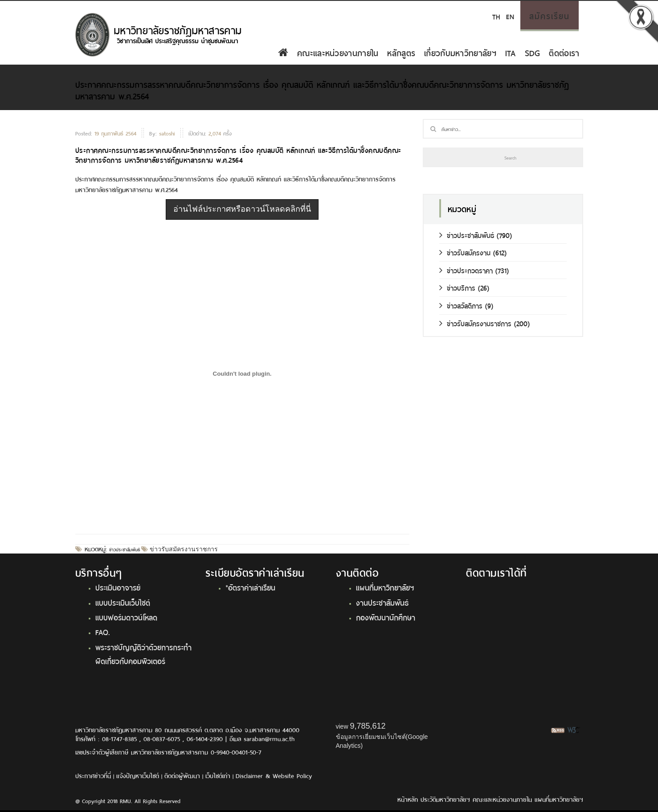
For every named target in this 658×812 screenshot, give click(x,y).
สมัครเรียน (550, 15)
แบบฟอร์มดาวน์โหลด (126, 617)
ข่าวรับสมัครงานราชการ (183, 549)
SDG (533, 52)
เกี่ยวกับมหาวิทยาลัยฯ (460, 52)
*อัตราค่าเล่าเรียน (250, 587)
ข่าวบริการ (457, 287)
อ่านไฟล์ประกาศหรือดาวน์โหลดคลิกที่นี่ (242, 209)
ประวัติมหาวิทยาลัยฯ (445, 799)
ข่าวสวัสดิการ (461, 305)
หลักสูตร (401, 52)
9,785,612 (368, 726)
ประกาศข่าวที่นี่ (93, 775)
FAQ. (103, 632)
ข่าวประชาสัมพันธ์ (125, 549)
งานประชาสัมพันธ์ (382, 602)
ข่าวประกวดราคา (466, 270)
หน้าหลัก (408, 799)
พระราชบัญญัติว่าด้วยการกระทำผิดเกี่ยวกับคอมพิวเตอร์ (143, 654)
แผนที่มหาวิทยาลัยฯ (385, 587)
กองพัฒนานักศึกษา (386, 617)
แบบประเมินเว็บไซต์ (123, 602)
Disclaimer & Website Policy (274, 775)
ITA (511, 52)
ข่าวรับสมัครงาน (465, 252)
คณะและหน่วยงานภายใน (338, 52)
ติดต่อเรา (564, 52)
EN (510, 16)
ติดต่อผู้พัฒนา (182, 775)
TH (496, 16)
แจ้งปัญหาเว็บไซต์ (138, 775)
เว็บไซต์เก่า (218, 775)
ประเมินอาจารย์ (118, 587)
